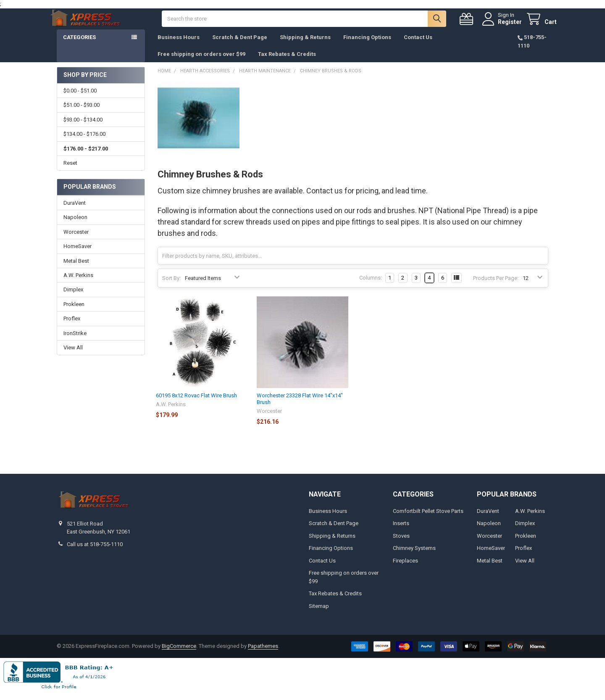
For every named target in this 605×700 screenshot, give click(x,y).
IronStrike (75, 342)
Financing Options (367, 46)
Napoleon (75, 226)
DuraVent (75, 211)
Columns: (371, 286)
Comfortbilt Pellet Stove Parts (428, 519)
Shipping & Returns (305, 46)
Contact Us (418, 46)
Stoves (401, 544)
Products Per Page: (496, 287)
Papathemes (263, 654)
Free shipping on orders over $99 (201, 62)
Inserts (401, 532)
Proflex (72, 327)
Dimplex (73, 298)
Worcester (76, 240)
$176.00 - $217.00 (86, 157)
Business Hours (179, 46)
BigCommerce (179, 654)
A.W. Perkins (78, 284)
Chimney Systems (414, 556)
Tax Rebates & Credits (287, 62)
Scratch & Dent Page (240, 46)
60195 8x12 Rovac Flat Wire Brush (196, 404)
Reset (70, 171)
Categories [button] (79, 46)
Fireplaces (405, 569)
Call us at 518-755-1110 (95, 553)
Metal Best (76, 269)
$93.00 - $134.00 (83, 128)
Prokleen (74, 313)
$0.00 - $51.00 (80, 99)
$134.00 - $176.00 (84, 142)
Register (501, 26)
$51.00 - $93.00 (82, 113)
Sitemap (319, 614)
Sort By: (171, 287)
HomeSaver (78, 255)
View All (73, 356)
